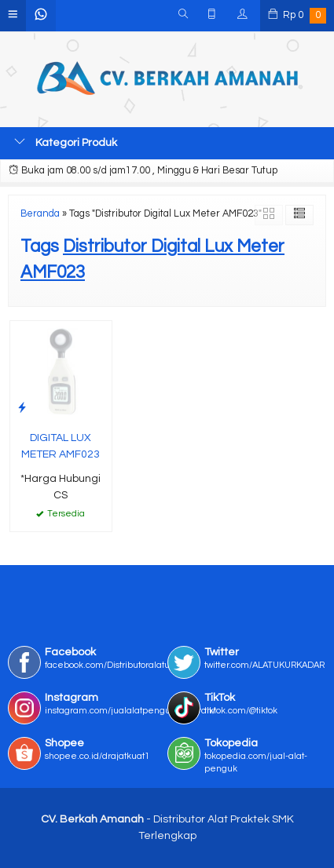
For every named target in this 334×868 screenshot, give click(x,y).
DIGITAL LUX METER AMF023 (61, 446)
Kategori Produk (66, 142)
